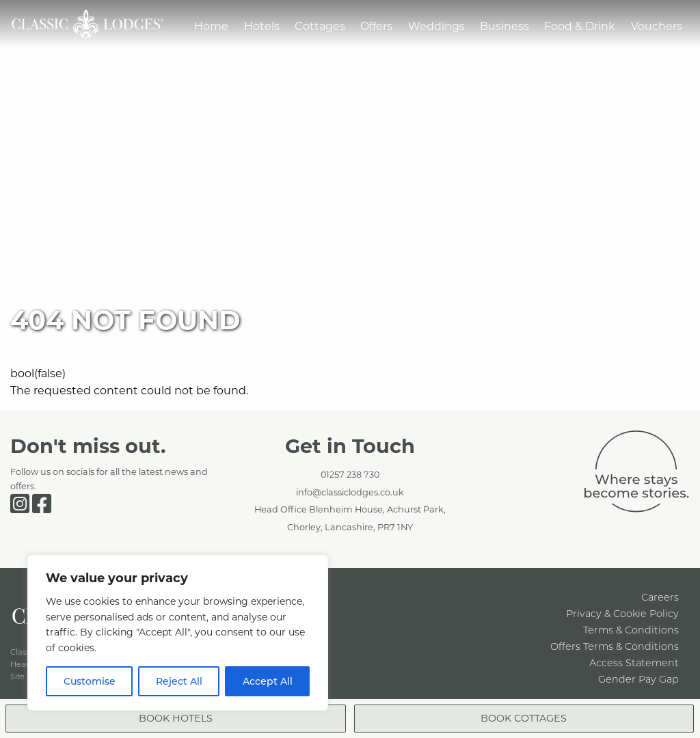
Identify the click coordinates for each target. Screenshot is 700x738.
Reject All (179, 681)
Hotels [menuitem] (262, 26)
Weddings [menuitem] (436, 26)
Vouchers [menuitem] (657, 26)
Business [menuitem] (504, 26)
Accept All (268, 681)
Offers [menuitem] (376, 26)
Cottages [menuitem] (320, 26)
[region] (178, 633)
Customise (90, 681)
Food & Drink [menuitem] (580, 26)
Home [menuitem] (211, 26)
